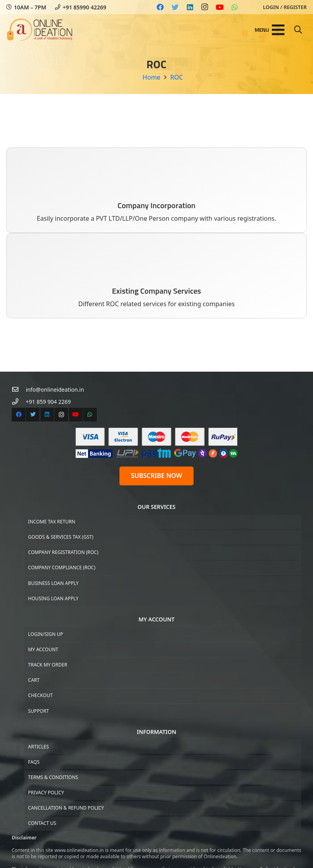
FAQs (34, 762)
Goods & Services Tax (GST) (61, 537)
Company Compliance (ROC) (62, 567)
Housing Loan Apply (53, 598)
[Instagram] (205, 7)
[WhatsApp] (235, 7)
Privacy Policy (46, 793)
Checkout (41, 695)
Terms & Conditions (53, 777)
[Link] (40, 30)
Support (39, 711)
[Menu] (270, 30)
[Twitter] (175, 7)
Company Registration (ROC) (63, 552)
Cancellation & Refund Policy (66, 808)
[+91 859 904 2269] (19, 402)
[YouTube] (220, 7)
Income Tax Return (52, 522)
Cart (34, 680)
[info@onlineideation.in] (19, 390)
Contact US (42, 823)
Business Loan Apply (53, 583)
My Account (43, 649)
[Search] (298, 30)
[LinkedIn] (190, 7)
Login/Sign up (46, 634)
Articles (39, 747)
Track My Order (48, 665)
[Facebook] (160, 7)
